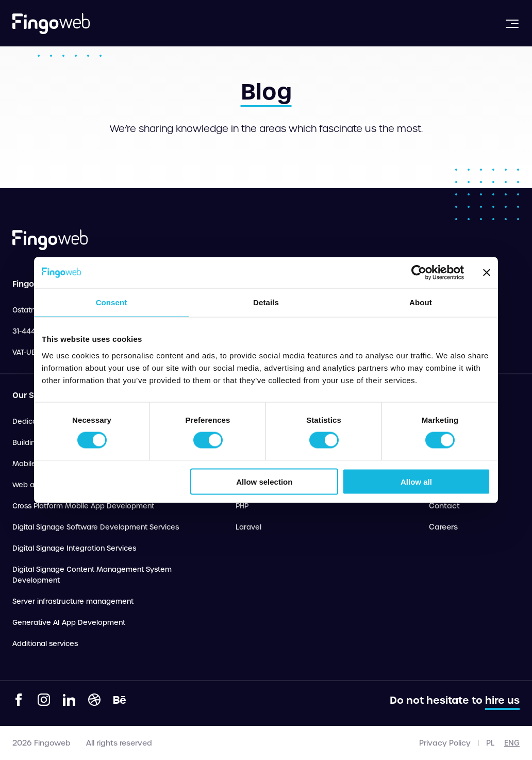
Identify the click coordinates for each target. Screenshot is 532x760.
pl (490, 743)
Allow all (416, 481)
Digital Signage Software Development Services (96, 527)
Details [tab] (266, 302)
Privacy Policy (445, 743)
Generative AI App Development (69, 623)
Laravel (248, 527)
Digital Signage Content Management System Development (92, 575)
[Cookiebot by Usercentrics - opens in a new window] (419, 273)
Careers (443, 527)
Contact (444, 506)
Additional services (45, 644)
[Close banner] (487, 273)
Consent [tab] (112, 302)
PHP (242, 506)
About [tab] (421, 302)
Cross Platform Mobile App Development (83, 506)
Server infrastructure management (73, 601)
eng (512, 743)
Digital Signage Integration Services (74, 548)
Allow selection (264, 481)
